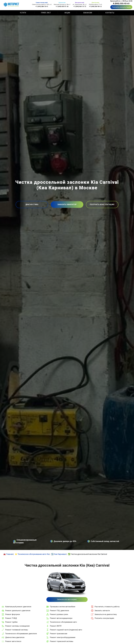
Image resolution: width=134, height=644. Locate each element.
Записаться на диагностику (106, 614)
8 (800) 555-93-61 (121, 3)
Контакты (110, 13)
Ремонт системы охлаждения (17, 626)
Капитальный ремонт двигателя (18, 607)
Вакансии (88, 13)
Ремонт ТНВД (11, 618)
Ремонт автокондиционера (61, 618)
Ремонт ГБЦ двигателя (59, 611)
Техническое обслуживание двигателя (21, 634)
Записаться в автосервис (67, 599)
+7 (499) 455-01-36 (62, 6)
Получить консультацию (121, 7)
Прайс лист (46, 13)
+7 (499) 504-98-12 (95, 6)
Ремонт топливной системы (17, 630)
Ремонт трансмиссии (59, 634)
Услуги (23, 13)
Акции (67, 13)
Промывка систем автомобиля (63, 607)
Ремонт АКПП (56, 626)
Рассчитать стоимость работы (107, 607)
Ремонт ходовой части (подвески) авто (66, 630)
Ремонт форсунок (13, 614)
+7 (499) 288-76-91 (42, 6)
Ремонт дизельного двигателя (18, 611)
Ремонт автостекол (13, 641)
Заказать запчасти (102, 611)
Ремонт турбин (11, 622)
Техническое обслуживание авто (63, 622)
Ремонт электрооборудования (63, 637)
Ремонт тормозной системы (62, 641)
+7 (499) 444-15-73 (80, 6)
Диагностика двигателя (15, 637)
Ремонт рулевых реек (59, 614)
